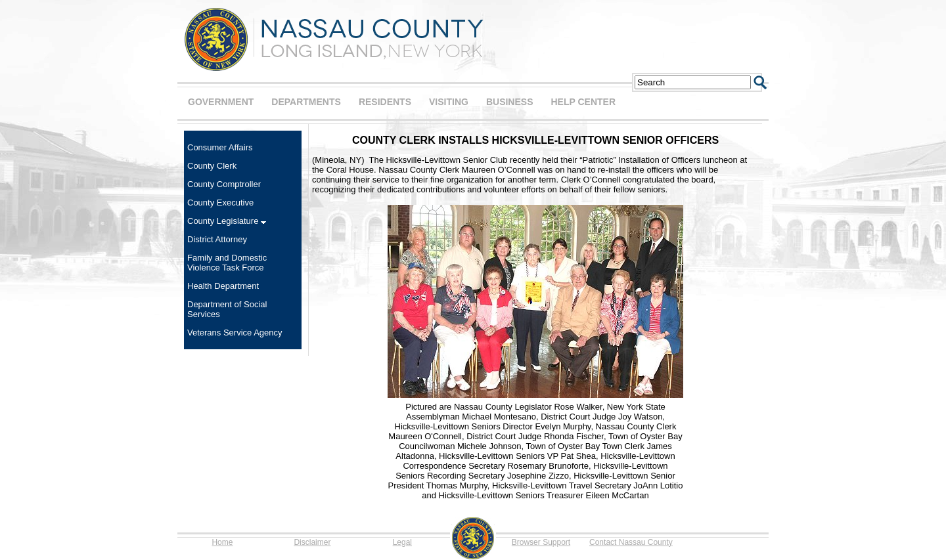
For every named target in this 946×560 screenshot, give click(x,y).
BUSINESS (510, 102)
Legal (402, 542)
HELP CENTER (583, 102)
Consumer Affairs (220, 147)
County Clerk (212, 166)
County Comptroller (224, 184)
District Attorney (217, 239)
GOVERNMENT (221, 102)
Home (222, 542)
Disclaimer (312, 542)
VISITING (449, 102)
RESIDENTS (385, 102)
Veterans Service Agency (235, 333)
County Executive (220, 203)
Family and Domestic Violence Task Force (227, 263)
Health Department (223, 286)
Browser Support (541, 542)
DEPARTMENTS (306, 102)
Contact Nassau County (631, 542)
